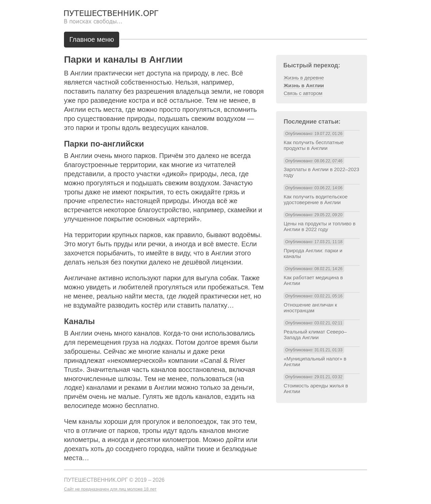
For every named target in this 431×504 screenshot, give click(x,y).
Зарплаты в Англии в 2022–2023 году (321, 172)
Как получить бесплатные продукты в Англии (313, 145)
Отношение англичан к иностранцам (310, 308)
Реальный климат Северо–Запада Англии (315, 335)
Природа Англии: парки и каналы (313, 253)
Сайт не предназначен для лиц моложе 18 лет (110, 489)
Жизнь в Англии (304, 85)
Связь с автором (303, 93)
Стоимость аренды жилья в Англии (316, 388)
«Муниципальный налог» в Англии (315, 361)
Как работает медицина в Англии (313, 280)
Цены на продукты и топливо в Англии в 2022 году (319, 226)
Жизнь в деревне (304, 78)
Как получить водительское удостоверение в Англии (316, 199)
